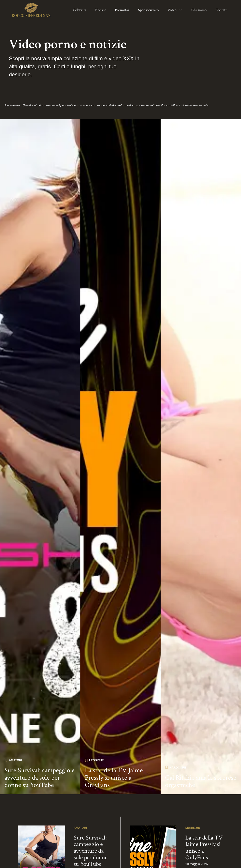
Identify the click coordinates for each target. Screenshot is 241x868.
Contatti (222, 10)
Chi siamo (199, 10)
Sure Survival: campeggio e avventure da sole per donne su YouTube (40, 754)
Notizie (101, 10)
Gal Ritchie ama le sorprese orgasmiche (201, 758)
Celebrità (80, 10)
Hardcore (178, 744)
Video (177, 10)
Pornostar (122, 10)
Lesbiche (96, 737)
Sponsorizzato (148, 10)
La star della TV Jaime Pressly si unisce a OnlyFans (114, 754)
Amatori (15, 737)
